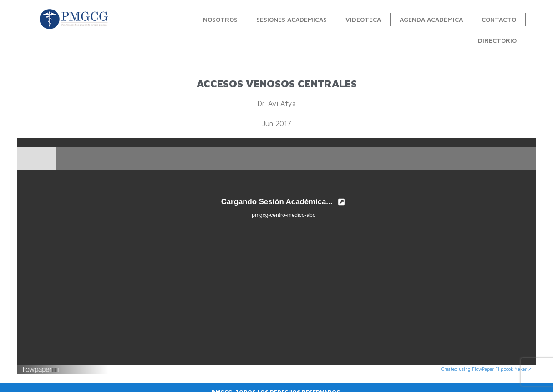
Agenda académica (431, 19)
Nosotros (220, 19)
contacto (499, 19)
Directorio (497, 40)
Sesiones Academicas (292, 19)
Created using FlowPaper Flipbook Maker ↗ (487, 369)
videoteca (363, 19)
